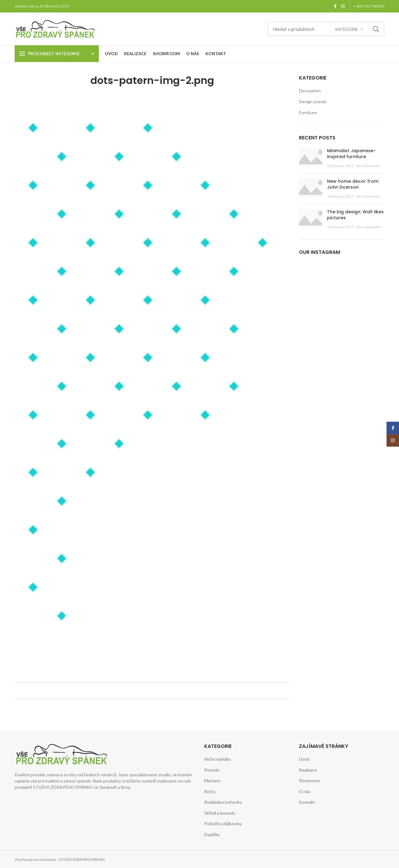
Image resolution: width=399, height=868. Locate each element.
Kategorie (347, 29)
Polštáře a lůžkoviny (223, 824)
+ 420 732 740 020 (369, 6)
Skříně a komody (220, 813)
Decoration (310, 91)
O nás (305, 791)
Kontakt (307, 802)
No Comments (369, 166)
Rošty (210, 791)
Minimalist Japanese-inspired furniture (351, 154)
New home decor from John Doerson (353, 184)
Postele (212, 770)
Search (376, 29)
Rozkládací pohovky (223, 802)
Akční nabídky (218, 759)
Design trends (313, 102)
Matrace (212, 781)
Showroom (309, 781)
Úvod (304, 759)
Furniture (308, 112)
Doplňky (212, 834)
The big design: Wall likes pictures (355, 215)
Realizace (308, 770)
